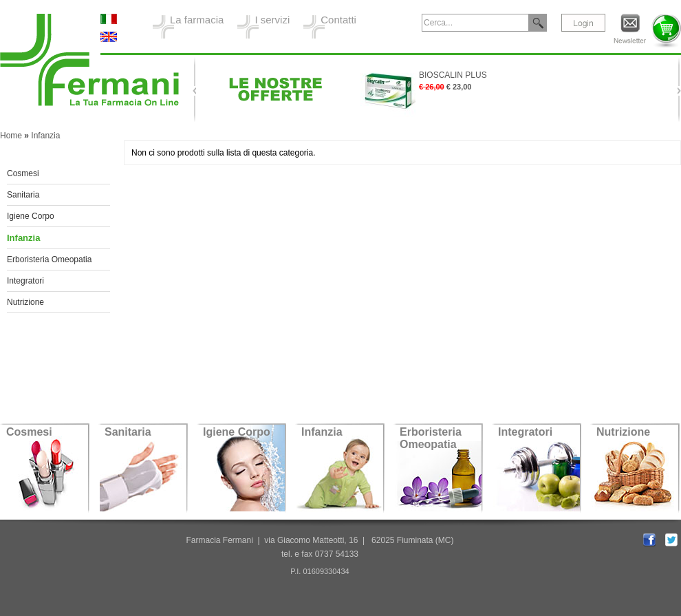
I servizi (272, 20)
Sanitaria (23, 195)
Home (11, 136)
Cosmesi (23, 173)
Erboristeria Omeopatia (49, 259)
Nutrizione (25, 302)
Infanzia (45, 136)
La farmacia (197, 20)
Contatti (338, 20)
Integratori (25, 281)
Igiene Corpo (31, 216)
